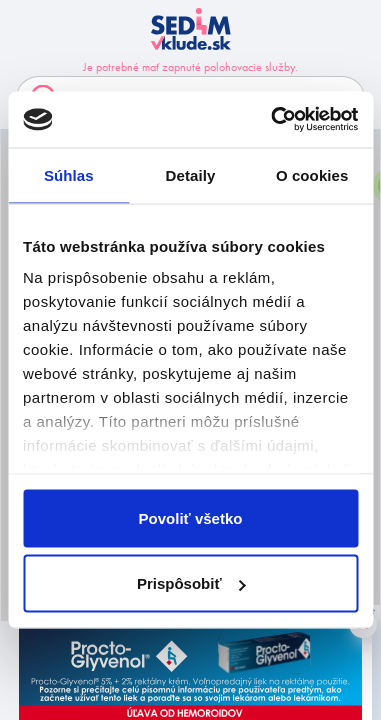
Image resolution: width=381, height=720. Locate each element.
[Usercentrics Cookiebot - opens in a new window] (272, 120)
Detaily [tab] (191, 174)
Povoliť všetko (191, 517)
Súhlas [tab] (69, 174)
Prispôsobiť (191, 583)
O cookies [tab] (312, 174)
